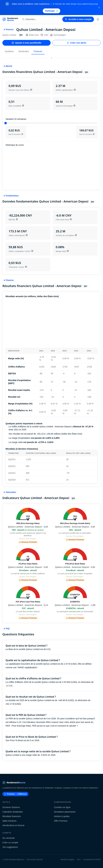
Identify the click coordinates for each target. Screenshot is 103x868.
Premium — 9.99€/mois (15, 794)
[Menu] (98, 19)
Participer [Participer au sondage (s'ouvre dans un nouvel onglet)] (52, 11)
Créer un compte (10, 843)
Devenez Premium (28, 542)
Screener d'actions (11, 807)
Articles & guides (62, 816)
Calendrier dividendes (13, 812)
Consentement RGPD (92, 860)
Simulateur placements (65, 812)
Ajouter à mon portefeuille (26, 43)
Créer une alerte (77, 43)
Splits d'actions (9, 821)
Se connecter (9, 838)
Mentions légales (68, 860)
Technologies (58, 35)
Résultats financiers (12, 816)
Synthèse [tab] (9, 51)
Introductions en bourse (13, 825)
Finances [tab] (38, 51)
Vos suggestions (10, 847)
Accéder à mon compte (78, 19)
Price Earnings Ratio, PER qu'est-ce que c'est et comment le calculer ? (45, 726)
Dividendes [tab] (24, 51)
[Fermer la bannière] (99, 8)
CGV (79, 860)
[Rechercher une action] (40, 19)
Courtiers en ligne (62, 807)
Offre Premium (61, 821)
